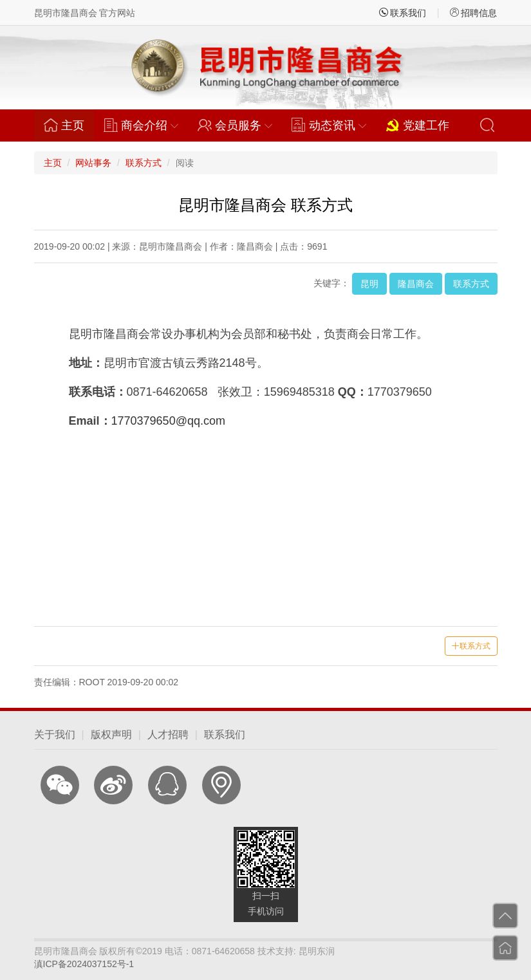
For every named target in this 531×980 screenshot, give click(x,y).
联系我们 (403, 13)
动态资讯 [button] (329, 125)
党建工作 (417, 125)
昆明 (369, 284)
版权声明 (111, 735)
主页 (69, 125)
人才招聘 (168, 735)
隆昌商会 (416, 284)
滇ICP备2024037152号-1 (84, 964)
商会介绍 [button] (141, 125)
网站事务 (93, 163)
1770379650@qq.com (168, 421)
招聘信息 (474, 13)
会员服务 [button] (235, 125)
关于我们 (55, 735)
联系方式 (144, 163)
